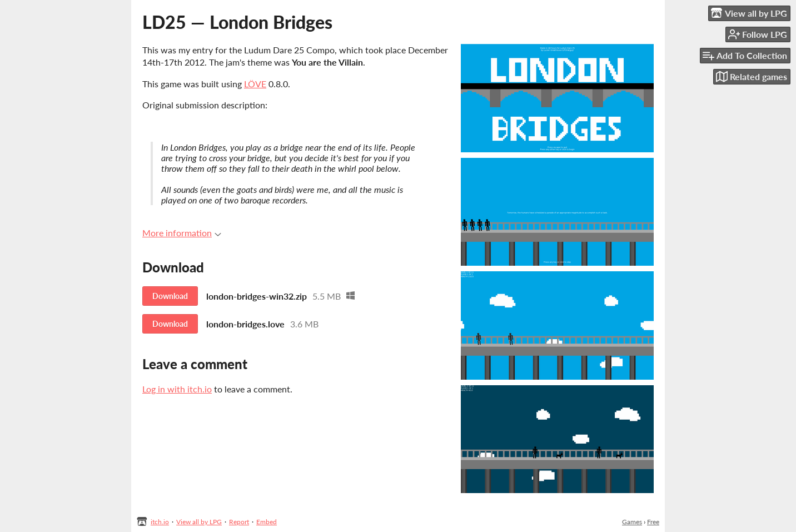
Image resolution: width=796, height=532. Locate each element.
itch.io (160, 522)
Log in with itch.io (177, 389)
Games (632, 522)
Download (170, 296)
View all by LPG (199, 522)
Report (239, 522)
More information (182, 233)
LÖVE (255, 84)
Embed (267, 522)
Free (653, 522)
